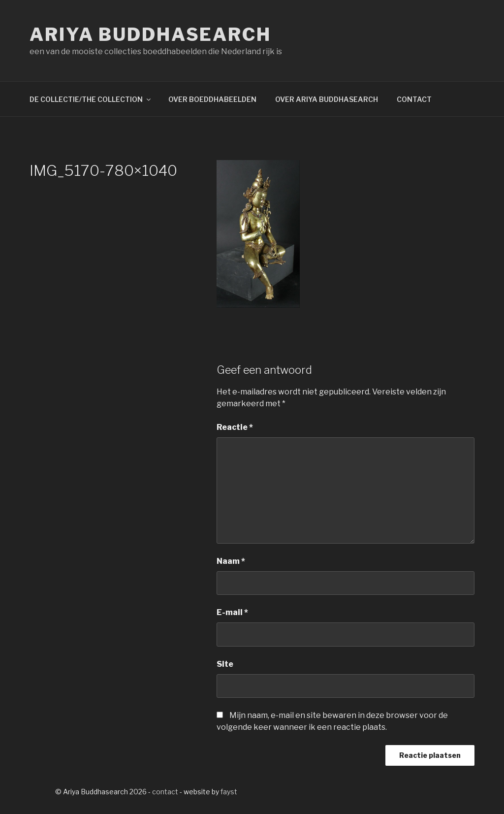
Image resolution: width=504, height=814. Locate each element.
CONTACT (414, 99)
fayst (229, 792)
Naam (231, 561)
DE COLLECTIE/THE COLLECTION (91, 99)
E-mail (232, 612)
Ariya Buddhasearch (150, 34)
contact (165, 792)
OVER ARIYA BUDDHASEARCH (327, 99)
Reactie (235, 427)
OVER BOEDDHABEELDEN (212, 99)
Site (225, 664)
